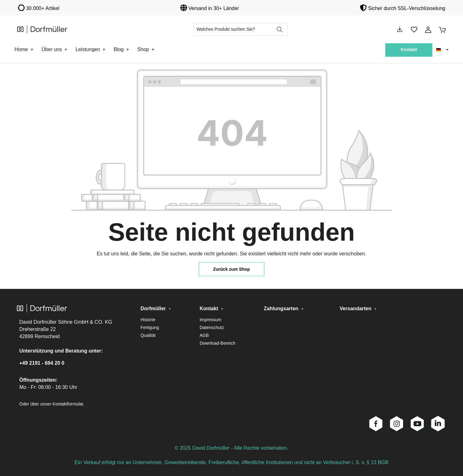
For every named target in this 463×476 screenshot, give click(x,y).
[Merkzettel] (414, 29)
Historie (148, 320)
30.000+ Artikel (43, 8)
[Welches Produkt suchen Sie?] (233, 29)
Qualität (148, 335)
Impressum (210, 320)
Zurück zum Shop (231, 269)
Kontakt (409, 50)
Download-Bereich (218, 343)
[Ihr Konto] (428, 29)
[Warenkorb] (441, 29)
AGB (204, 335)
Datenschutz (212, 327)
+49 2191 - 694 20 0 (42, 363)
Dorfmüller (153, 309)
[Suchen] (280, 29)
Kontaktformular (68, 404)
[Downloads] (400, 29)
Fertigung (150, 327)
